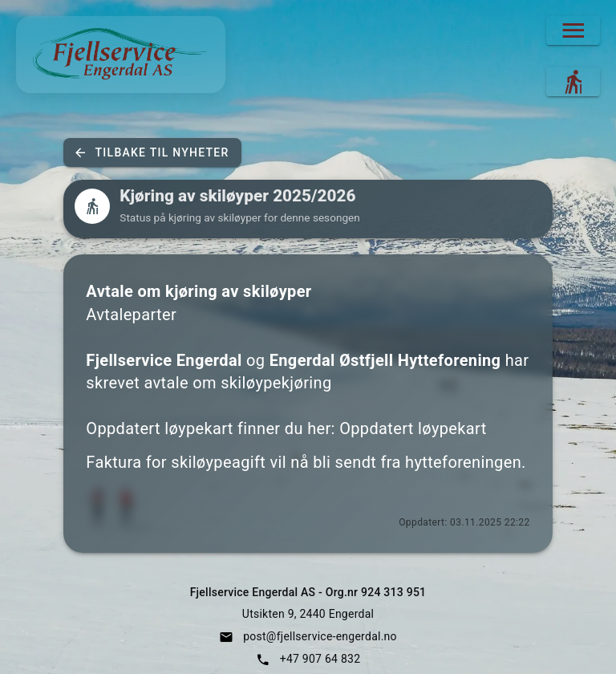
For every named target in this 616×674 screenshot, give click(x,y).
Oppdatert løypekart (413, 428)
